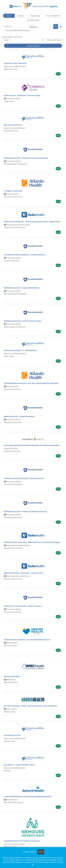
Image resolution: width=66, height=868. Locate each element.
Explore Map (35, 16)
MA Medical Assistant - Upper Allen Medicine (22, 288)
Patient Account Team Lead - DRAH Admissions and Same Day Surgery (32, 542)
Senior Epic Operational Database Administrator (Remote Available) (32, 445)
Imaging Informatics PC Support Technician (22, 841)
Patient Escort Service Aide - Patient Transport (23, 606)
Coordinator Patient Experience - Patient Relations (25, 255)
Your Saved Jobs (33, 20)
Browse (21, 16)
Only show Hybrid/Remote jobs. (18, 30)
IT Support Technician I (13, 191)
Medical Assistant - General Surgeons (19, 416)
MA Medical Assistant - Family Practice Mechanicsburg (26, 158)
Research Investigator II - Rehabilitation (20, 350)
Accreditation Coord (12, 735)
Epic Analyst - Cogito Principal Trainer (19, 765)
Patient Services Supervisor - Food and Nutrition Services (27, 640)
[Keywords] (15, 27)
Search (9, 16)
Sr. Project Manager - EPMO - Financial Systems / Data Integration (31, 706)
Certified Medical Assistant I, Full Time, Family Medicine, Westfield (31, 383)
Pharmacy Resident (12, 676)
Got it (41, 852)
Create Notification (55, 40)
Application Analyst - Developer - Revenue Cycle (23, 573)
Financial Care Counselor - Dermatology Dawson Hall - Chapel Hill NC (32, 222)
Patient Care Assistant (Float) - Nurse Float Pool (24, 478)
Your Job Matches (53, 16)
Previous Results (33, 46)
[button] (61, 27)
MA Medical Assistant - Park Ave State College (23, 321)
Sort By (6, 40)
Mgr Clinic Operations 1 (13, 125)
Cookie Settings (29, 852)
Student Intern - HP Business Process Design (22, 95)
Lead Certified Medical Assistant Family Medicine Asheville (28, 796)
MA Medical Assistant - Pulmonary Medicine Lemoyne (25, 511)
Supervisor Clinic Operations (15, 63)
